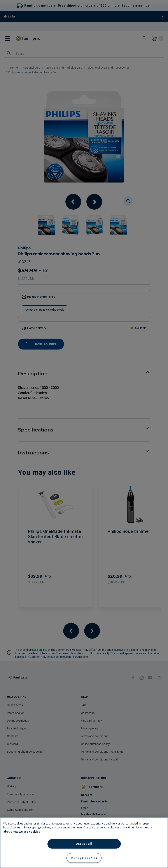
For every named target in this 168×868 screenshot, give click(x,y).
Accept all (84, 844)
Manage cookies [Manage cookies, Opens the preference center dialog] (84, 858)
